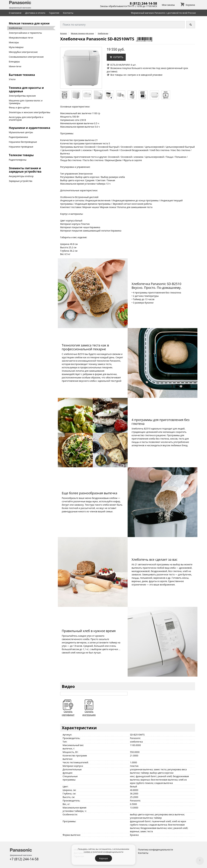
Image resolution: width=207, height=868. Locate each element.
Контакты (68, 13)
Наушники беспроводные (23, 142)
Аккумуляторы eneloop (21, 176)
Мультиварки (16, 47)
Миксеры (14, 42)
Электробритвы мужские (22, 96)
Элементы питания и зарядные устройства (25, 170)
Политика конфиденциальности (155, 850)
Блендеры (14, 62)
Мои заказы (168, 5)
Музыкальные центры (21, 132)
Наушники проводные (21, 147)
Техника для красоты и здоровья (26, 89)
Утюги (12, 79)
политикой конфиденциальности (108, 852)
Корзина (187, 5)
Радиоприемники (18, 137)
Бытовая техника (22, 75)
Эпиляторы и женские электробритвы (29, 112)
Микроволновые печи (21, 38)
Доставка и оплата (35, 13)
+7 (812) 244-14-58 (24, 859)
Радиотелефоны (18, 160)
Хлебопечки (15, 28)
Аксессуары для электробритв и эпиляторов (26, 118)
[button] (116, 57)
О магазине (15, 13)
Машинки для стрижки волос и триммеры (26, 102)
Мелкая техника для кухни (29, 23)
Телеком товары (21, 155)
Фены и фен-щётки (19, 108)
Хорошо (103, 858)
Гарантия (54, 13)
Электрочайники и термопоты (25, 33)
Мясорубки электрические (23, 52)
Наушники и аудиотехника (29, 128)
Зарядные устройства (21, 181)
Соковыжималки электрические (26, 57)
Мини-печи (15, 66)
